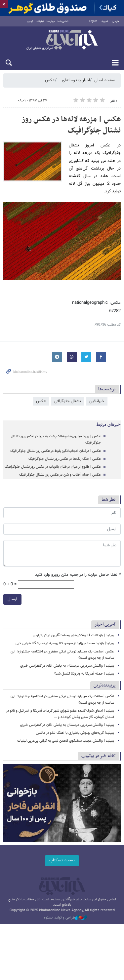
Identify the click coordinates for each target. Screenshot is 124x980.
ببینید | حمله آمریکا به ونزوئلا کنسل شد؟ (84, 674)
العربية (105, 21)
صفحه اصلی (105, 80)
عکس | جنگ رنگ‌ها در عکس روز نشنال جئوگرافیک (65, 459)
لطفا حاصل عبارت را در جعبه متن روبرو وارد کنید (78, 575)
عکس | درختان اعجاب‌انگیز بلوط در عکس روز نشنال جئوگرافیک (56, 451)
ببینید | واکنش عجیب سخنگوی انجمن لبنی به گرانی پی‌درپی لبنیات (66, 741)
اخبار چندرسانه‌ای (76, 80)
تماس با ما (63, 21)
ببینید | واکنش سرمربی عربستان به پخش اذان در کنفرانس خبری (67, 666)
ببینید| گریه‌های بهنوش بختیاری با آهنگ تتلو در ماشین (75, 733)
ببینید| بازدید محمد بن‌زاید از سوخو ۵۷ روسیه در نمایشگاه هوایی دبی (65, 643)
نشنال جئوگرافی (68, 401)
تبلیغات (40, 21)
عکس (50, 80)
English (93, 21)
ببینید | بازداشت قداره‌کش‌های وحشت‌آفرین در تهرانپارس (73, 635)
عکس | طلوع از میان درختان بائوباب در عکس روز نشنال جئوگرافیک (53, 467)
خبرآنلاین (62, 40)
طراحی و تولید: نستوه (65, 918)
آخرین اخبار (105, 625)
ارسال (12, 600)
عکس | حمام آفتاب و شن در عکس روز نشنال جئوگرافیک (60, 475)
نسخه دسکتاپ (62, 860)
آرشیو (30, 21)
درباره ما (51, 21)
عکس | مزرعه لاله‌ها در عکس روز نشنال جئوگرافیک (71, 125)
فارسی (116, 21)
